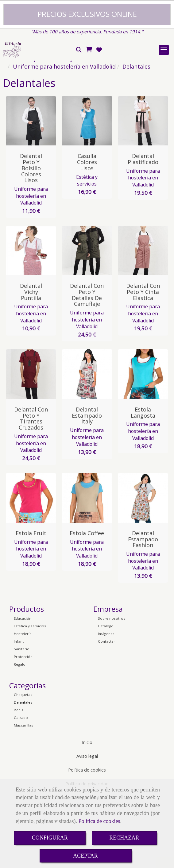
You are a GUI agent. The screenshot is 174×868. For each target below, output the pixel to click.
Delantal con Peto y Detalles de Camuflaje (87, 355)
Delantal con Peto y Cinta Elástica (143, 352)
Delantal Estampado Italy (87, 476)
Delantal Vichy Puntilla (31, 352)
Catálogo (106, 687)
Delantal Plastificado (143, 220)
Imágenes (106, 694)
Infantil (20, 702)
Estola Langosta (143, 473)
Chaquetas (23, 755)
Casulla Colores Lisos (87, 223)
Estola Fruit (31, 594)
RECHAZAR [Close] (124, 838)
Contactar (106, 702)
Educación (23, 679)
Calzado (21, 778)
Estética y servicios (87, 241)
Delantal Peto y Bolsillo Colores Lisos (31, 229)
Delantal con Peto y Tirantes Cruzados (31, 479)
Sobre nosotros (112, 679)
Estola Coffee (87, 594)
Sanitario (22, 710)
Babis (19, 770)
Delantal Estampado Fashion (143, 600)
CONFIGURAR (50, 838)
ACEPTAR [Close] (85, 856)
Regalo (20, 725)
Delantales (23, 763)
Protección (23, 717)
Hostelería (23, 694)
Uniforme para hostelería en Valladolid (31, 256)
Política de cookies (99, 821)
